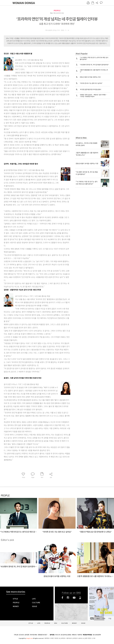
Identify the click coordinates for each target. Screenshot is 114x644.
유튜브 (74, 598)
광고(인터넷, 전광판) (66, 635)
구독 (104, 618)
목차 (98, 618)
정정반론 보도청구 (43, 635)
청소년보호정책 (97, 635)
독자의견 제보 (34, 635)
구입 (110, 618)
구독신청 (16, 635)
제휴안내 (74, 635)
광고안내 (21, 635)
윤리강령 (27, 635)
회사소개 (58, 635)
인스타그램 (68, 598)
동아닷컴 (52, 635)
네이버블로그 (80, 598)
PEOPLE (57, 11)
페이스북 (62, 598)
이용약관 (80, 635)
